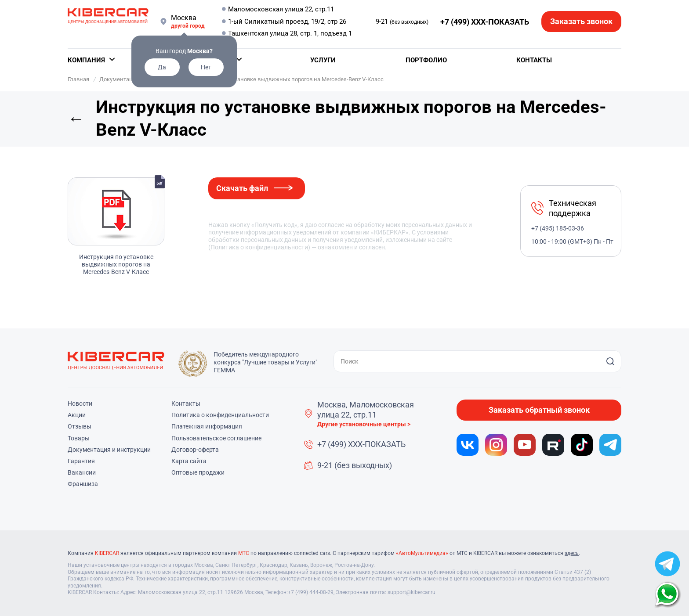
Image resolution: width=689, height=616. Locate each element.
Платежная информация (207, 426)
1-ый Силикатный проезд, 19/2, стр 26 (287, 22)
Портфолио (426, 60)
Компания (86, 60)
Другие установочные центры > (364, 424)
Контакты (534, 60)
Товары (79, 438)
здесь (572, 553)
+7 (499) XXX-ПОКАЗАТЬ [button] (485, 22)
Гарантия (81, 461)
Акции (77, 415)
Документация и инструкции (109, 450)
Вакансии (82, 472)
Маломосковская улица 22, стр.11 (281, 9)
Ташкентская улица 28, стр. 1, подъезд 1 (290, 33)
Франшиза (83, 484)
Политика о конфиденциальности (259, 247)
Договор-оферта (195, 450)
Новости (80, 403)
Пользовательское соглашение (216, 438)
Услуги (323, 60)
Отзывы (80, 426)
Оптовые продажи (198, 472)
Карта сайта (189, 461)
